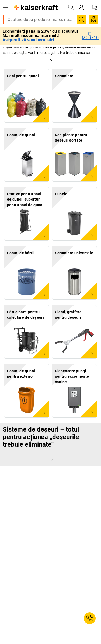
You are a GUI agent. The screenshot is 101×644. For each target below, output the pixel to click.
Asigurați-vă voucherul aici (28, 40)
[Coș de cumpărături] (94, 8)
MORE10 (90, 36)
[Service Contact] (90, 618)
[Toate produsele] (5, 8)
